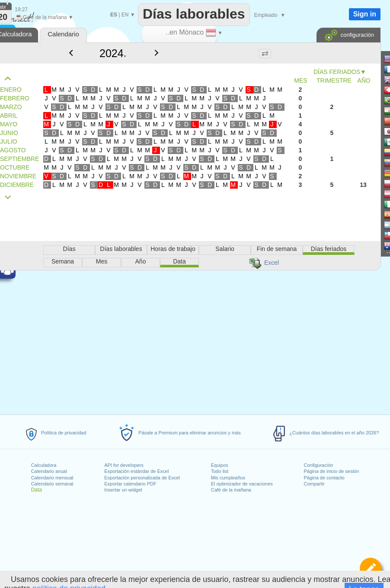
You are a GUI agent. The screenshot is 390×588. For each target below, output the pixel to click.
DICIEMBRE (17, 185)
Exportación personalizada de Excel (142, 478)
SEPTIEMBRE (19, 159)
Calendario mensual (52, 478)
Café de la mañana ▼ (44, 17)
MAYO (9, 124)
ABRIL (9, 116)
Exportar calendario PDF (130, 484)
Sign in (365, 14)
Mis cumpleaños (228, 478)
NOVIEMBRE (18, 176)
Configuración (319, 465)
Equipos (220, 465)
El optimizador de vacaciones (242, 484)
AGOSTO (13, 150)
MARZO (11, 107)
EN (125, 15)
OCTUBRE (15, 167)
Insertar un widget (123, 490)
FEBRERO (15, 98)
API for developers (124, 465)
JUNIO (9, 133)
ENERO (11, 90)
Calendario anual (49, 471)
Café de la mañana (231, 490)
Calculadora (44, 465)
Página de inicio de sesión (332, 471)
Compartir (314, 484)
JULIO (9, 141)
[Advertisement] (178, 259)
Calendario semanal (52, 484)
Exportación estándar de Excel (136, 471)
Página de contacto (324, 478)
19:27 (21, 10)
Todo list (220, 471)
